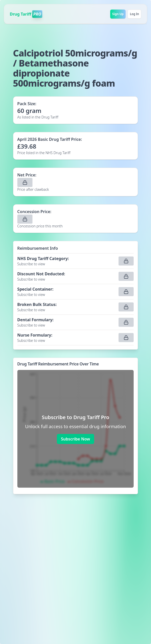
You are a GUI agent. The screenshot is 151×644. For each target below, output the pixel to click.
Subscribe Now (75, 439)
